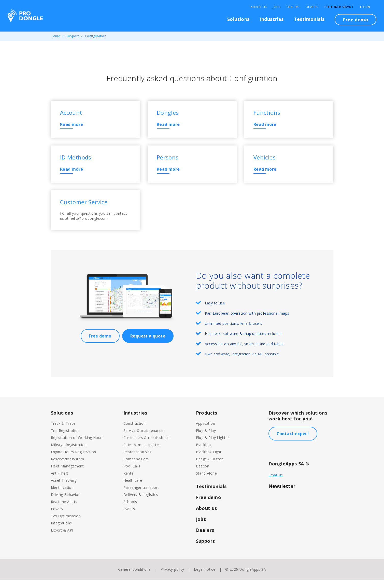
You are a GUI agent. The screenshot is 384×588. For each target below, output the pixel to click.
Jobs (276, 7)
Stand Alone (206, 482)
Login (365, 7)
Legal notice (205, 578)
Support (73, 36)
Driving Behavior (65, 503)
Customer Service (339, 7)
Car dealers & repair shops (147, 446)
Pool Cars (132, 474)
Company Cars (136, 467)
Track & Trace (63, 432)
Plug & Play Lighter (213, 446)
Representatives (137, 460)
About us (207, 517)
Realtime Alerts (64, 510)
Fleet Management (67, 474)
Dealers (293, 7)
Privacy (57, 517)
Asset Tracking (64, 489)
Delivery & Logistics (141, 503)
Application (205, 432)
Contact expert (293, 442)
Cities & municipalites (142, 453)
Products (207, 421)
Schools (130, 510)
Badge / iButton (210, 467)
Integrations (61, 531)
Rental (129, 482)
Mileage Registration (69, 453)
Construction (135, 432)
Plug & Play (206, 439)
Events (129, 517)
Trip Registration (65, 439)
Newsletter (282, 494)
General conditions (134, 578)
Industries (272, 19)
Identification (62, 496)
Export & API (62, 539)
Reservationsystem (68, 467)
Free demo (355, 20)
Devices (312, 7)
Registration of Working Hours (77, 446)
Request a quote (148, 344)
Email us (276, 483)
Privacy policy (172, 578)
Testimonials (309, 19)
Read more (73, 126)
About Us (258, 7)
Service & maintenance (143, 439)
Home (56, 36)
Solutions (238, 19)
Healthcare (133, 489)
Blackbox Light (209, 460)
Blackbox (204, 453)
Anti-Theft (60, 482)
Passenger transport (141, 496)
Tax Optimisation (66, 524)
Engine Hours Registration (74, 460)
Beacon (203, 474)
